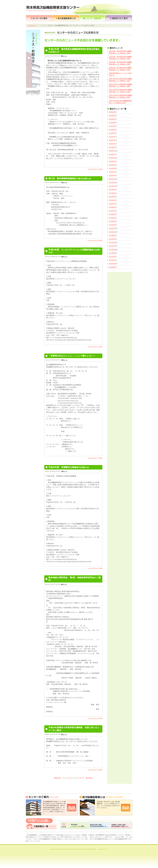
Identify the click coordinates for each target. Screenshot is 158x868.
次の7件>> (90, 778)
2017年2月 (112, 193)
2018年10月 (112, 179)
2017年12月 (112, 183)
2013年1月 (112, 225)
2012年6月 (112, 235)
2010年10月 (112, 264)
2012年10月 (112, 232)
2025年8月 (112, 116)
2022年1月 (112, 144)
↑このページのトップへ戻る (95, 169)
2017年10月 (112, 186)
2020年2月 (112, 154)
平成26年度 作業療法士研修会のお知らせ (69, 467)
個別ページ (64, 56)
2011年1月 (112, 260)
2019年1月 (112, 175)
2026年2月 (112, 112)
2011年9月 (112, 253)
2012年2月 (112, 239)
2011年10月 (112, 249)
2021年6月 (112, 147)
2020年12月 (112, 151)
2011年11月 (112, 246)
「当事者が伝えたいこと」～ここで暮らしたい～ (72, 356)
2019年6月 (112, 165)
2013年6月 (112, 221)
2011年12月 (112, 242)
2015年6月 (112, 197)
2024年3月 (112, 126)
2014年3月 (112, 214)
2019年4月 (112, 168)
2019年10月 (112, 158)
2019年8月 (112, 161)
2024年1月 (112, 130)
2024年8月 (112, 122)
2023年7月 (112, 133)
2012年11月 (112, 228)
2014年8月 (112, 207)
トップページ (32, 25)
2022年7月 (112, 140)
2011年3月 (112, 257)
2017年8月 (112, 189)
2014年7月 (112, 211)
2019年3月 (112, 172)
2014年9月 (112, 204)
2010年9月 (112, 267)
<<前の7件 (57, 778)
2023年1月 (112, 137)
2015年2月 (112, 200)
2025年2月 (112, 119)
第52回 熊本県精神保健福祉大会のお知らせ (70, 178)
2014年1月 (112, 218)
